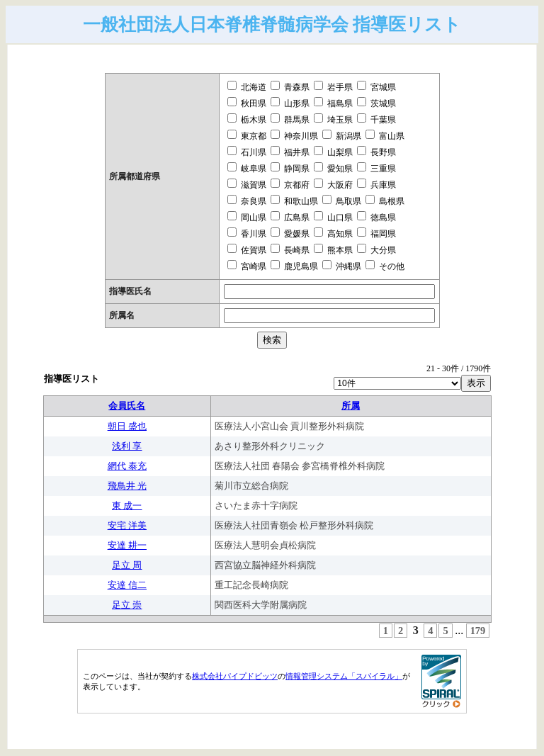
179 (478, 631)
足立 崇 (127, 605)
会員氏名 (127, 406)
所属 (351, 406)
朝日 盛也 (127, 426)
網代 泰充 (127, 466)
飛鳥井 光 (127, 486)
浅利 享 (127, 446)
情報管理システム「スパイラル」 (344, 676)
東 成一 (127, 506)
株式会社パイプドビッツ (235, 676)
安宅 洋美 (127, 525)
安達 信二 (127, 585)
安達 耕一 (127, 545)
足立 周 (127, 565)
